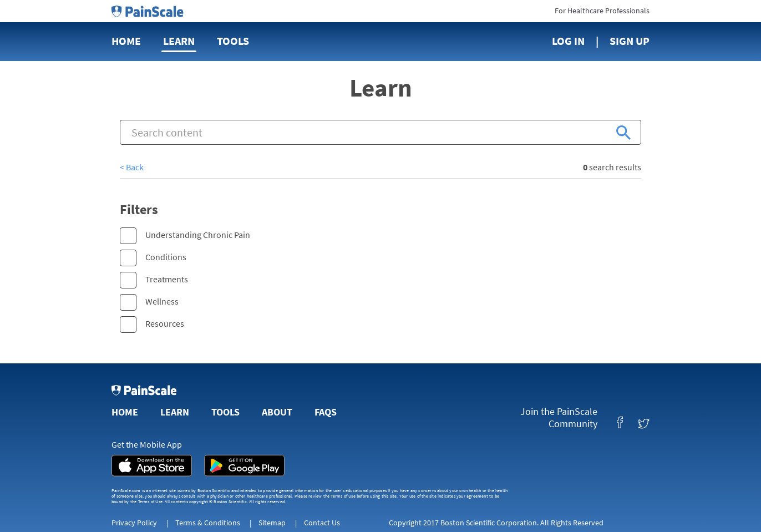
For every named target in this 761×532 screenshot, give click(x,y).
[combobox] (380, 132)
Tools (233, 41)
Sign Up (630, 41)
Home (126, 41)
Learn (179, 41)
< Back (132, 167)
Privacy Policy (134, 523)
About (277, 412)
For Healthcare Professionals (602, 11)
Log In (568, 41)
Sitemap (272, 523)
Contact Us (322, 523)
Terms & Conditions (208, 523)
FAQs (326, 412)
